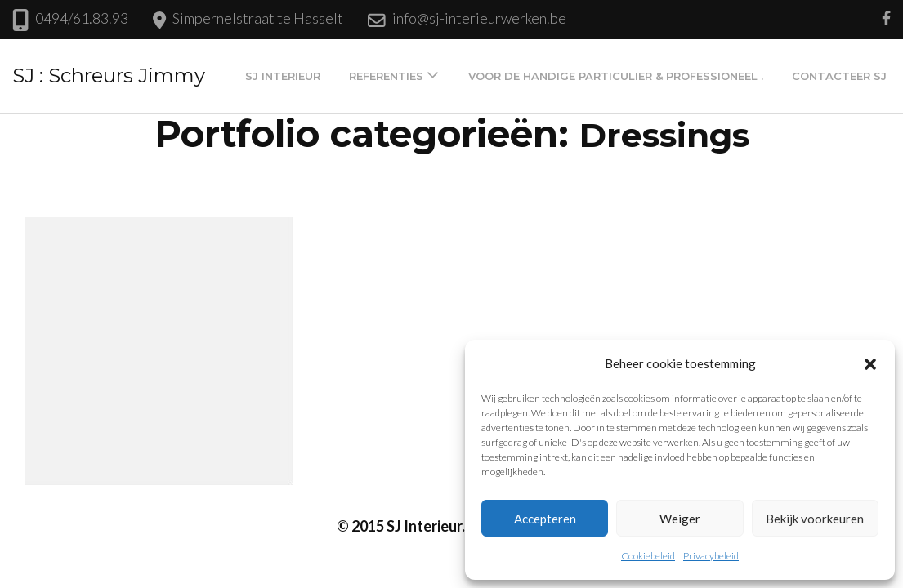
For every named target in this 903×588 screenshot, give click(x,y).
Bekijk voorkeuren (815, 519)
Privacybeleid (711, 556)
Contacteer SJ (839, 76)
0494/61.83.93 (82, 18)
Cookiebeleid (648, 556)
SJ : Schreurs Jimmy (109, 76)
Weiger (680, 519)
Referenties (386, 76)
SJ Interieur (283, 76)
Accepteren (545, 519)
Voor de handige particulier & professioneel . (616, 76)
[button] (870, 363)
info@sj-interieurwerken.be (479, 18)
